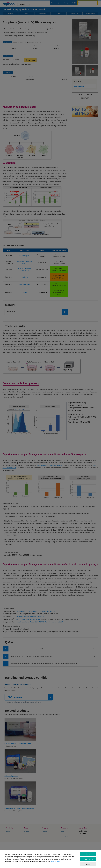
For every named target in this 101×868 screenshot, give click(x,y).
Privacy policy (55, 861)
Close (88, 864)
